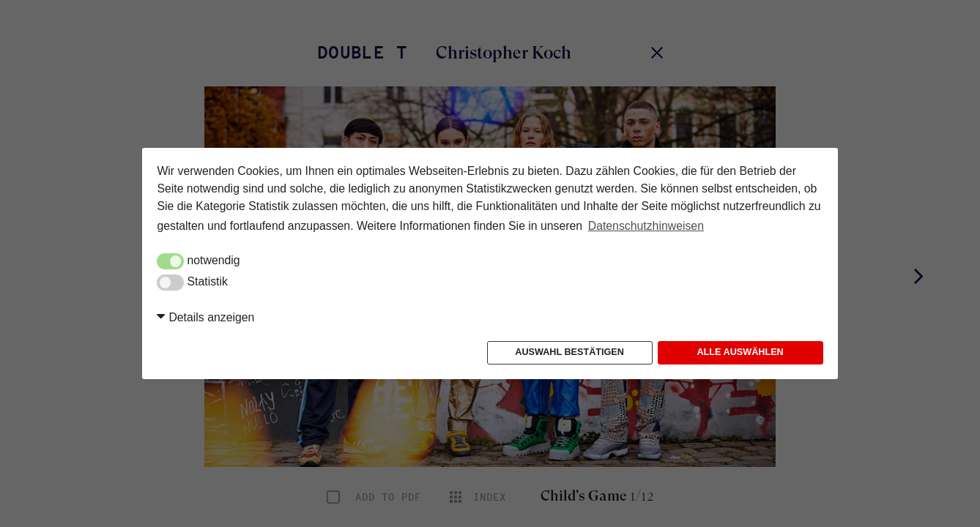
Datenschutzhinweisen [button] (646, 226)
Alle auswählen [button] (740, 352)
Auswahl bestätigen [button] (569, 352)
